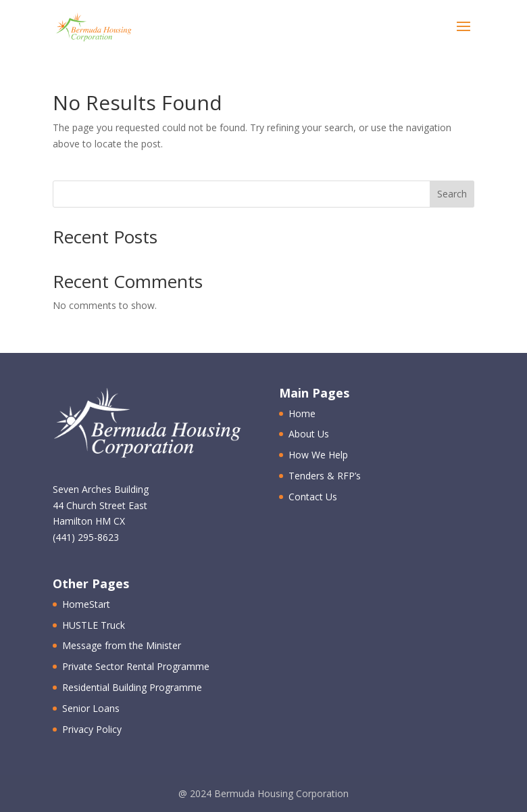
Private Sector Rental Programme (136, 666)
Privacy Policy (92, 729)
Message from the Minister (122, 645)
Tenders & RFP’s (325, 476)
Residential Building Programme (132, 687)
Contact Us (313, 497)
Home (302, 413)
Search (452, 194)
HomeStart (86, 604)
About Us (309, 434)
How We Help (318, 455)
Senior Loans (91, 708)
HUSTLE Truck (94, 625)
